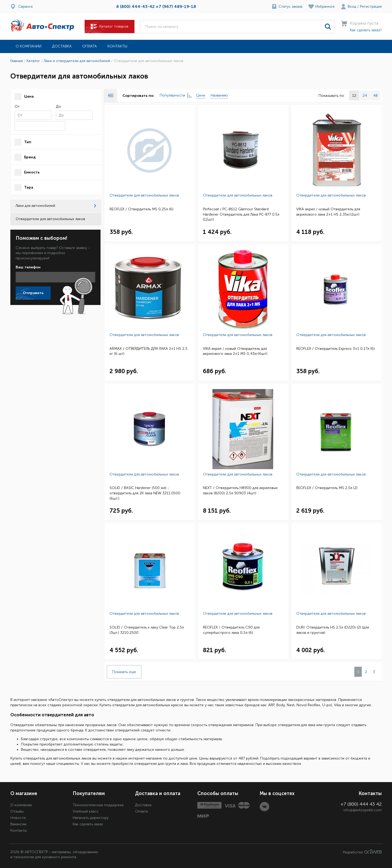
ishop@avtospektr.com (363, 810)
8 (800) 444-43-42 (135, 6)
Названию (219, 95)
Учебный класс (86, 811)
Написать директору (91, 818)
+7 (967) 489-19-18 (176, 6)
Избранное (325, 6)
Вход (352, 6)
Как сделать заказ (88, 824)
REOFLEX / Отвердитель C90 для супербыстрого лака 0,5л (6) (231, 630)
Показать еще (124, 672)
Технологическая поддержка (98, 805)
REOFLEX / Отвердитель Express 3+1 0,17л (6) (336, 349)
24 (365, 96)
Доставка (62, 46)
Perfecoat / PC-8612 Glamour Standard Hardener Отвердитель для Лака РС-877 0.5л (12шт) (241, 214)
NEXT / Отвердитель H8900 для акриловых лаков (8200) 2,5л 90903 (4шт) (240, 490)
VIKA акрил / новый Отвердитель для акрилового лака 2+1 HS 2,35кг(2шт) (328, 212)
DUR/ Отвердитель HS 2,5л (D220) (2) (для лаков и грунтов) (333, 630)
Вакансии (18, 824)
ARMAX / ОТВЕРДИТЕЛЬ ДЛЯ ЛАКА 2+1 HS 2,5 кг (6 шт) (149, 351)
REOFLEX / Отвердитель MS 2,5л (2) (327, 488)
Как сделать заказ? (366, 30)
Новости (18, 818)
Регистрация (371, 6)
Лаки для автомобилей (56, 206)
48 (375, 96)
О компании (29, 46)
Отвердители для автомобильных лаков (144, 195)
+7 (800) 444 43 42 (361, 804)
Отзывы (17, 811)
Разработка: (362, 852)
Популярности (175, 96)
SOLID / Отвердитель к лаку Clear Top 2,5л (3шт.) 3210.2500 (147, 630)
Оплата (90, 46)
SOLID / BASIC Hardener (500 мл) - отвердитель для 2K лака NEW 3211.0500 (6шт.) (145, 493)
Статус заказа (290, 6)
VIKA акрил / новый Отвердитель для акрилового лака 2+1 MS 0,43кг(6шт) (235, 351)
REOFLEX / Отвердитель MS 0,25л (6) (141, 209)
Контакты (117, 46)
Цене (201, 95)
